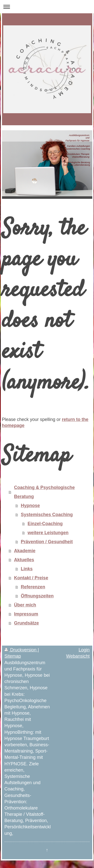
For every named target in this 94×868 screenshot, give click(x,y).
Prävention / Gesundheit (47, 542)
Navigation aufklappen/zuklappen (47, 7)
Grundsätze (26, 623)
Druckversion (21, 650)
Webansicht (78, 656)
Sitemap (13, 656)
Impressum (26, 614)
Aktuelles (24, 560)
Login (84, 650)
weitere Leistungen (48, 533)
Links (27, 569)
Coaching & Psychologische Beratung (44, 492)
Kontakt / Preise (31, 578)
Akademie (25, 551)
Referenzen (33, 587)
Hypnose (30, 506)
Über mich (25, 605)
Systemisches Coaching (47, 515)
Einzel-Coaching (45, 524)
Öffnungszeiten (37, 596)
